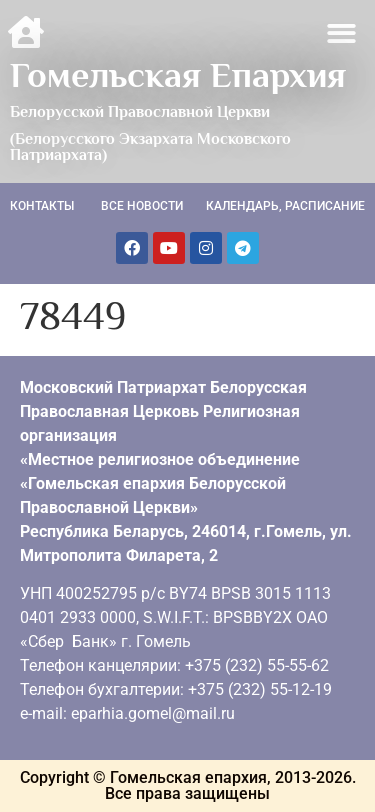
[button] (342, 33)
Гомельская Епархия (178, 75)
